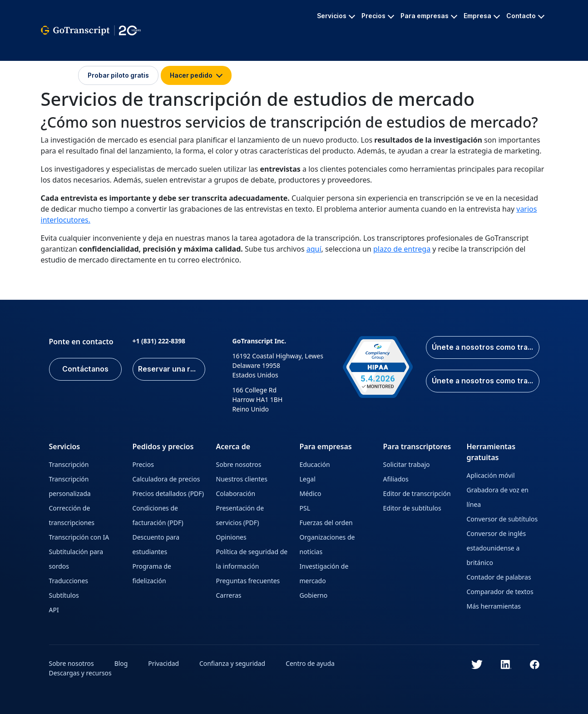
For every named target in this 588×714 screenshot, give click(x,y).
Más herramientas (494, 606)
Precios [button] (378, 16)
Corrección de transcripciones (72, 515)
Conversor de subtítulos (502, 519)
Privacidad (164, 663)
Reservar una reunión (172, 369)
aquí (314, 249)
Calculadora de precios (166, 479)
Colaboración (236, 493)
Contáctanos (85, 369)
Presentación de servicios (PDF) (240, 515)
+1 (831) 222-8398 (159, 341)
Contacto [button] (525, 16)
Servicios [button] (336, 16)
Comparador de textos (500, 592)
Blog (121, 663)
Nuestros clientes (242, 479)
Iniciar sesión (59, 75)
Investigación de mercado (324, 573)
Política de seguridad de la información (252, 559)
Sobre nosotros (239, 464)
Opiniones (231, 537)
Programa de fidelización (152, 573)
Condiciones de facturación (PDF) (158, 515)
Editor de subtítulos (412, 508)
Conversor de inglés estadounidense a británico (497, 548)
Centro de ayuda (311, 663)
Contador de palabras (499, 577)
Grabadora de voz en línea (498, 497)
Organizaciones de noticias (327, 544)
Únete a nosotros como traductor (485, 381)
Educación (315, 464)
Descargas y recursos (81, 673)
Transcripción (69, 464)
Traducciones (69, 581)
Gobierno (314, 595)
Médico (311, 493)
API (54, 610)
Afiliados (396, 479)
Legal (308, 479)
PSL (305, 508)
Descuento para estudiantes (156, 544)
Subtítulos (64, 595)
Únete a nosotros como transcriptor (485, 347)
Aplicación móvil (491, 475)
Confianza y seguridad (233, 663)
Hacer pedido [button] (196, 75)
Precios (143, 464)
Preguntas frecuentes (248, 581)
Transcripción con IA (79, 537)
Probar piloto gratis (118, 75)
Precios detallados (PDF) (168, 493)
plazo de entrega (402, 249)
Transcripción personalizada (70, 486)
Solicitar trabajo (407, 464)
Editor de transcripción (417, 493)
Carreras (229, 595)
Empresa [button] (482, 16)
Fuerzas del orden (326, 523)
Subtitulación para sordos (76, 559)
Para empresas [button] (429, 16)
